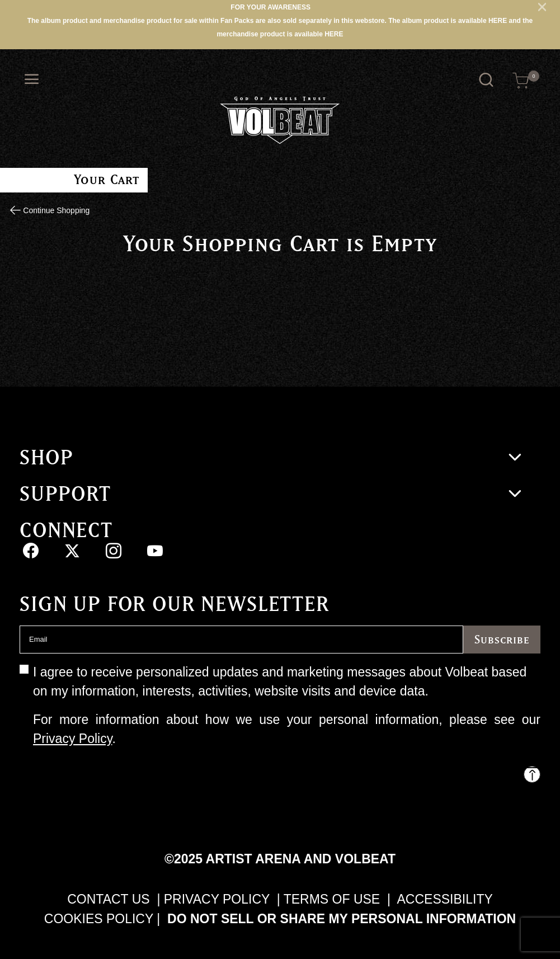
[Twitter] (72, 551)
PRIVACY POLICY (219, 899)
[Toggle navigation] (32, 79)
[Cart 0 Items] (521, 81)
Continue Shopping (55, 210)
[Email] (241, 640)
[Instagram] (113, 550)
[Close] (542, 7)
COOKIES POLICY (99, 919)
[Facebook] (30, 550)
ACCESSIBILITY (445, 899)
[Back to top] (532, 774)
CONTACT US (108, 899)
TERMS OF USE (332, 899)
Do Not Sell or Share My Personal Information (342, 919)
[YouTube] (155, 550)
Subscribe (502, 639)
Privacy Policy (72, 739)
